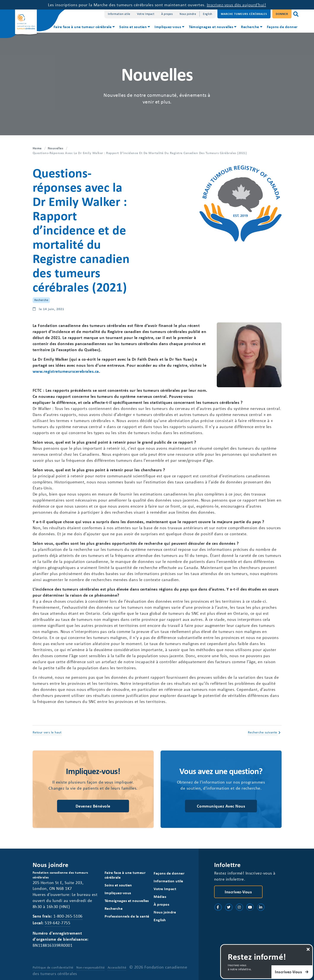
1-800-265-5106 (68, 916)
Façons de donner (282, 27)
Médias (160, 896)
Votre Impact (146, 14)
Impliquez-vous (168, 27)
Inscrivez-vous (238, 892)
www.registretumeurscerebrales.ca (66, 371)
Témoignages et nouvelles (211, 27)
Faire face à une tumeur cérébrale (83, 27)
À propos (167, 14)
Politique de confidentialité (53, 967)
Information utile (119, 14)
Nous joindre (188, 14)
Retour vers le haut (47, 732)
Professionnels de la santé (127, 916)
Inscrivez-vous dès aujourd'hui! (237, 5)
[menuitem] (84, 27)
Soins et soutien (133, 27)
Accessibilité (117, 967)
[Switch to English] (208, 14)
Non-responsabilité (90, 967)
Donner (282, 14)
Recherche (250, 27)
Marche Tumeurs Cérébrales (244, 14)
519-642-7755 (57, 923)
